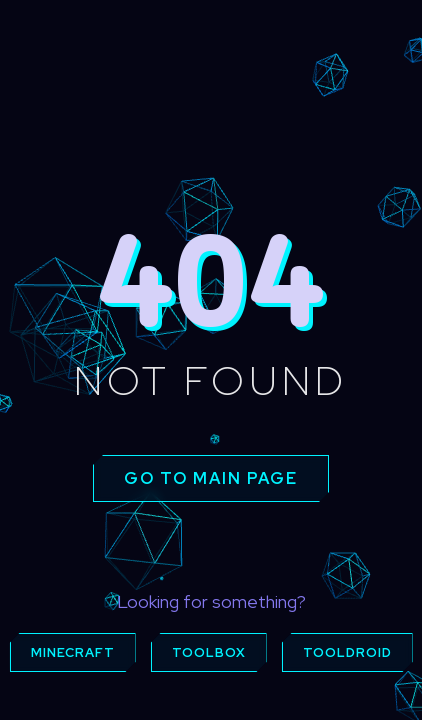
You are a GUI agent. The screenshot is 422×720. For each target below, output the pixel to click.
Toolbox (209, 652)
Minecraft (73, 652)
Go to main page (211, 478)
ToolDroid (347, 652)
